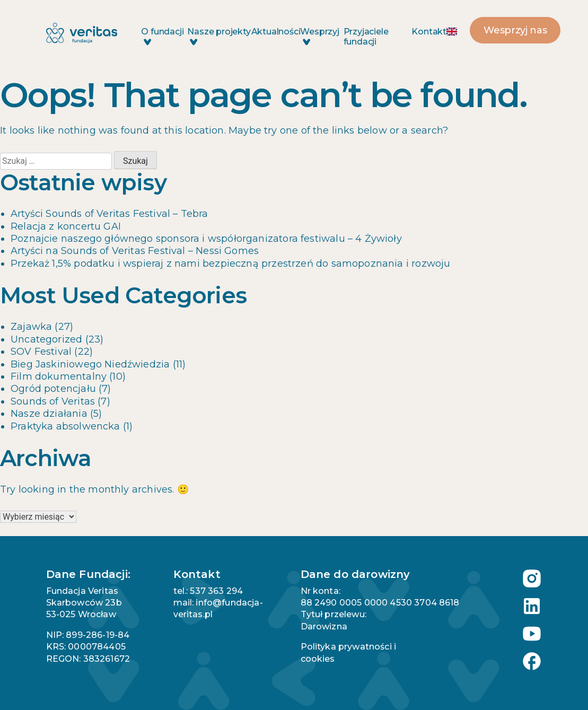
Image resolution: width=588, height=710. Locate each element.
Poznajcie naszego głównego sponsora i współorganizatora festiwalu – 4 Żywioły (206, 239)
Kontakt (429, 32)
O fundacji (162, 36)
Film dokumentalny (59, 376)
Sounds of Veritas (53, 401)
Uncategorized (46, 339)
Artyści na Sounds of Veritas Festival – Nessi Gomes (135, 251)
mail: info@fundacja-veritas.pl (218, 608)
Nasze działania (49, 414)
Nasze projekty (219, 36)
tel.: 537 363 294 (208, 591)
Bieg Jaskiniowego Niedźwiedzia (90, 364)
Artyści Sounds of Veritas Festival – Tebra (109, 214)
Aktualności (276, 32)
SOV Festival (41, 352)
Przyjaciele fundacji (366, 37)
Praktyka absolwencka (65, 426)
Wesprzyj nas (515, 30)
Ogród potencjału (53, 389)
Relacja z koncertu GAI (66, 226)
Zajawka (31, 327)
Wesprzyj (319, 36)
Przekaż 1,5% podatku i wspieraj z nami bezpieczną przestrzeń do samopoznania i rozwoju (230, 264)
